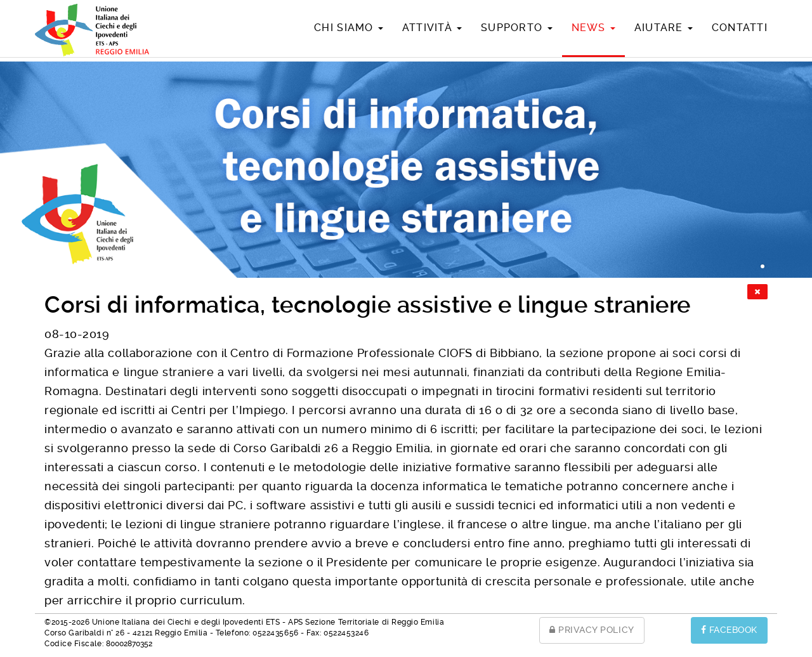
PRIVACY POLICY (592, 630)
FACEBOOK (729, 630)
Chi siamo (349, 28)
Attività (432, 28)
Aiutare (664, 28)
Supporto (516, 28)
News (593, 28)
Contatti (740, 28)
